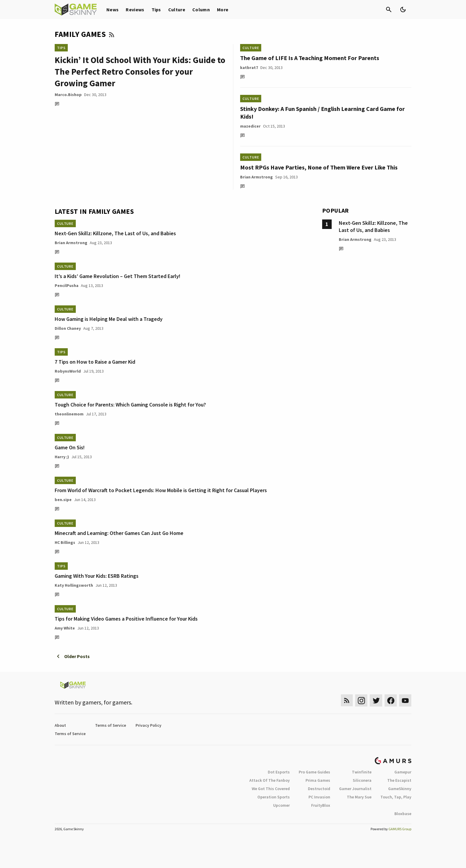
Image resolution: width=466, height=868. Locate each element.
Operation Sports (274, 797)
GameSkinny (400, 789)
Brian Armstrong (256, 177)
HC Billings (65, 542)
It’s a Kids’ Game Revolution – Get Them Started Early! (118, 276)
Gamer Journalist (355, 789)
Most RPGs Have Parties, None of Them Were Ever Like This (319, 167)
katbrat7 (249, 68)
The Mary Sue (359, 797)
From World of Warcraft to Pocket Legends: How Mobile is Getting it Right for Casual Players (161, 490)
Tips (156, 10)
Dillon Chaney (68, 328)
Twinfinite (362, 772)
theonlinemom (69, 414)
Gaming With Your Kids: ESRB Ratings (97, 576)
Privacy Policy (148, 725)
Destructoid (319, 789)
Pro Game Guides (314, 772)
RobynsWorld (68, 371)
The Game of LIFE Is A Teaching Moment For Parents (310, 58)
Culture (177, 10)
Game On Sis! (70, 447)
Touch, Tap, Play (396, 797)
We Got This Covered (271, 789)
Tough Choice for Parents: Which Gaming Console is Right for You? (130, 405)
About (60, 725)
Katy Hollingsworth (74, 585)
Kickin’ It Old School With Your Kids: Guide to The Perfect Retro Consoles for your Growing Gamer (140, 72)
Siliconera (362, 780)
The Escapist (399, 780)
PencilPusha (67, 285)
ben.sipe (63, 500)
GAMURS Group (400, 829)
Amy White (65, 628)
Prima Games (318, 780)
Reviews (135, 10)
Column (201, 10)
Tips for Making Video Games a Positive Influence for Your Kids (126, 619)
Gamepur (403, 772)
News (112, 10)
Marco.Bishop (68, 95)
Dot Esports (279, 772)
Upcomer (281, 805)
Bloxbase (403, 814)
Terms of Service (111, 725)
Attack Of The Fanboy (270, 780)
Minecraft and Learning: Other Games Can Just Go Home (119, 533)
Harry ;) (62, 457)
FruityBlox (321, 805)
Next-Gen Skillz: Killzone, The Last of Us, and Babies (115, 233)
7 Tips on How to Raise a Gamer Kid (95, 362)
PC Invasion (319, 797)
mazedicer (250, 126)
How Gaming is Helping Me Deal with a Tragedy (109, 319)
